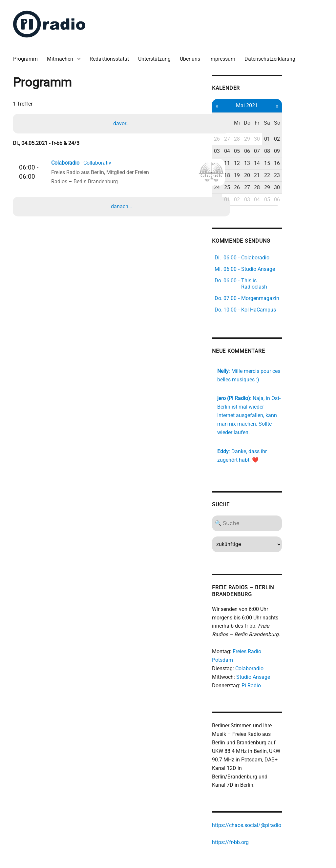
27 (261, 127)
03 (250, 139)
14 (293, 151)
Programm (28, 56)
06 (283, 139)
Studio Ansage (286, 642)
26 (250, 127)
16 (315, 151)
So (315, 115)
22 (304, 163)
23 (315, 163)
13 (283, 151)
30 (293, 127)
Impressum (225, 56)
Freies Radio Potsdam (291, 625)
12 (272, 151)
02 (315, 127)
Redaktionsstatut (112, 56)
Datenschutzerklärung (273, 56)
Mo (250, 115)
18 (261, 163)
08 (304, 139)
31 (250, 187)
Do (283, 115)
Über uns (193, 56)
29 (283, 127)
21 (293, 163)
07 (293, 139)
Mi (272, 115)
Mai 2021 (283, 101)
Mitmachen (63, 56)
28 (272, 127)
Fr (293, 115)
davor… (122, 121)
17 (250, 163)
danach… (122, 205)
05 (272, 139)
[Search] (283, 497)
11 (261, 151)
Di (261, 115)
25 (261, 175)
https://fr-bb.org (263, 800)
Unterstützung (157, 56)
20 (283, 163)
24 (250, 175)
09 (315, 139)
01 (304, 127)
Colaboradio (282, 634)
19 (272, 163)
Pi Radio (284, 650)
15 (304, 151)
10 (250, 151)
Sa (304, 115)
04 (261, 139)
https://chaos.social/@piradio (279, 783)
